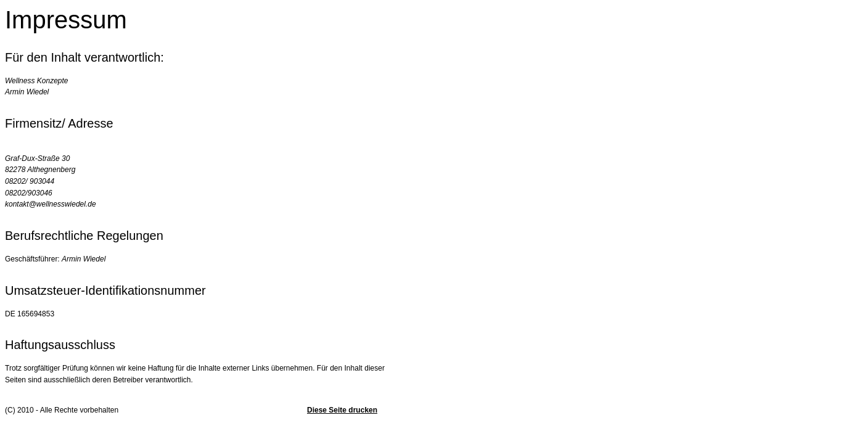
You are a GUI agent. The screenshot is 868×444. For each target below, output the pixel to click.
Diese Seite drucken (342, 410)
